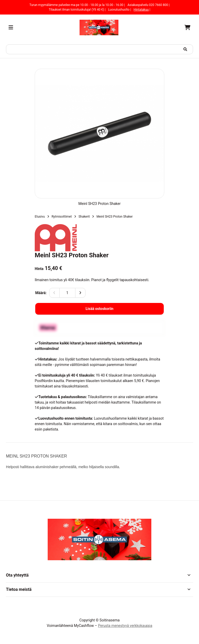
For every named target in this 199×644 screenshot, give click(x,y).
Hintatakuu (141, 10)
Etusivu (40, 217)
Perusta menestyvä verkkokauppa (125, 626)
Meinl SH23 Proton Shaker (115, 217)
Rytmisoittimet (62, 217)
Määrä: (41, 293)
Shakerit (84, 217)
